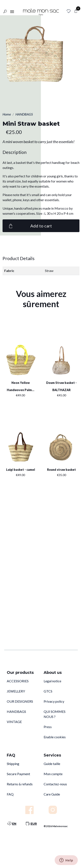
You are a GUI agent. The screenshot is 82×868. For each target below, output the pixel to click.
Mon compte (53, 774)
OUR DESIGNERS (20, 701)
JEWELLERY (16, 691)
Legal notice (52, 681)
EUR (34, 824)
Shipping (13, 764)
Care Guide (52, 794)
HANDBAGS (16, 711)
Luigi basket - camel (21, 470)
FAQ (10, 794)
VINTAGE (14, 722)
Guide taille (52, 764)
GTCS (48, 691)
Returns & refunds (20, 784)
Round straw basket (61, 470)
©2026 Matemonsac (56, 826)
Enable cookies (55, 737)
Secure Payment (18, 774)
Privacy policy (54, 701)
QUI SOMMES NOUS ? (55, 714)
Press (48, 727)
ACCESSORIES (18, 681)
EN (14, 824)
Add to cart (30, 226)
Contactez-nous (55, 784)
